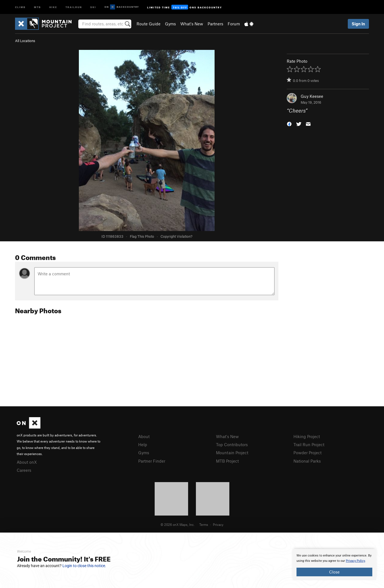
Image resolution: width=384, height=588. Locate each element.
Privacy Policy (355, 561)
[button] (289, 124)
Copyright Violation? (176, 236)
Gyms (170, 24)
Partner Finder (152, 461)
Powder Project (308, 453)
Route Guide (149, 24)
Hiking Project (307, 436)
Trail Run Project (309, 444)
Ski (93, 7)
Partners (215, 24)
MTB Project (227, 461)
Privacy (218, 524)
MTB (37, 7)
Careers (24, 470)
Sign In (358, 24)
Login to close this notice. (84, 566)
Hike (53, 7)
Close (334, 572)
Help (143, 444)
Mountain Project (232, 453)
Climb (20, 7)
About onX (27, 462)
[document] (334, 565)
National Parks (307, 461)
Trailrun (74, 7)
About (144, 436)
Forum (234, 24)
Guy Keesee (312, 96)
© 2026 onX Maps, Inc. (178, 524)
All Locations (25, 41)
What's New (192, 24)
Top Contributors (232, 444)
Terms (204, 524)
